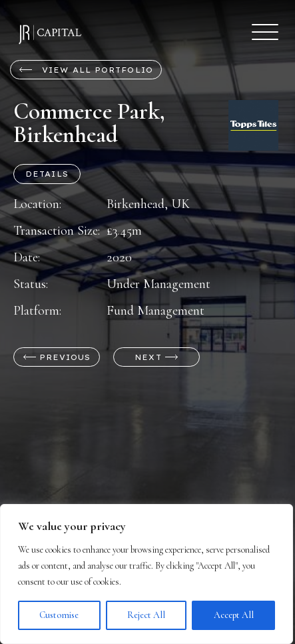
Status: (31, 284)
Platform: (37, 311)
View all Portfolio (86, 70)
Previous (57, 357)
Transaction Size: (57, 231)
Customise (59, 615)
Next (156, 357)
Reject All (146, 615)
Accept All (234, 615)
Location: (37, 204)
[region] (147, 574)
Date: (27, 257)
